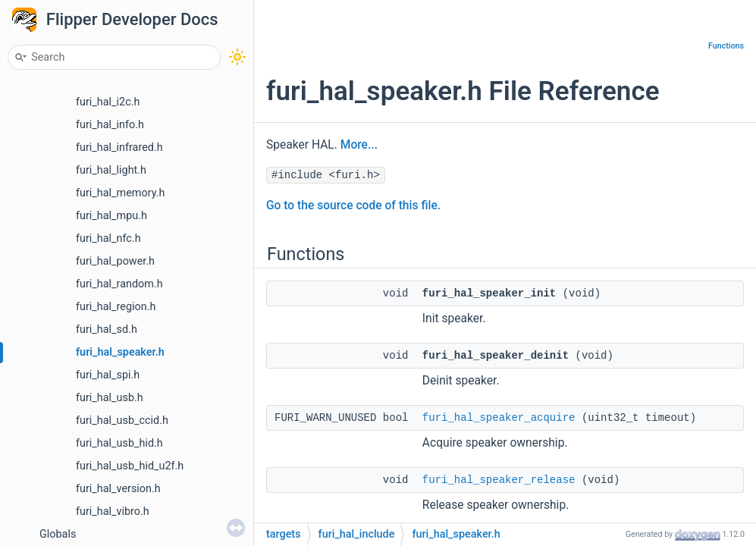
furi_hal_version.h (118, 489)
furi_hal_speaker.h (120, 352)
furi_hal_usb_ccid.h (122, 420)
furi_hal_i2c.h (108, 102)
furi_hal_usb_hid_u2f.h (130, 466)
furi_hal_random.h (119, 284)
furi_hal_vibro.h (113, 511)
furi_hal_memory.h (120, 193)
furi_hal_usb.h (110, 398)
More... (359, 145)
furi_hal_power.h (115, 261)
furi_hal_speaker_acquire (499, 418)
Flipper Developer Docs (132, 19)
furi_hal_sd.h (107, 329)
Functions (726, 46)
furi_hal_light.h (111, 170)
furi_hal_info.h (110, 125)
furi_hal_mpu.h (111, 216)
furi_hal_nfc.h (108, 238)
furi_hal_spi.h (108, 375)
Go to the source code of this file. (353, 206)
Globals (58, 534)
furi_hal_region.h (116, 307)
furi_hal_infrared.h (119, 147)
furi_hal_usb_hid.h (119, 443)
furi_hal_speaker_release (499, 480)
